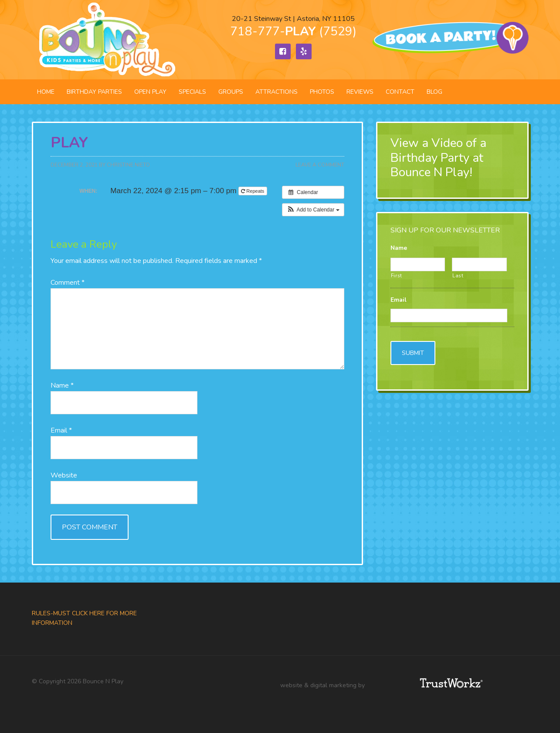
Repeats (253, 191)
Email (61, 430)
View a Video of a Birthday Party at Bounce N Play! (438, 158)
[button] (313, 210)
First (397, 276)
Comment (68, 283)
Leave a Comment (320, 165)
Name (62, 385)
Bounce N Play (106, 40)
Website (64, 475)
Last (458, 276)
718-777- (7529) (293, 31)
